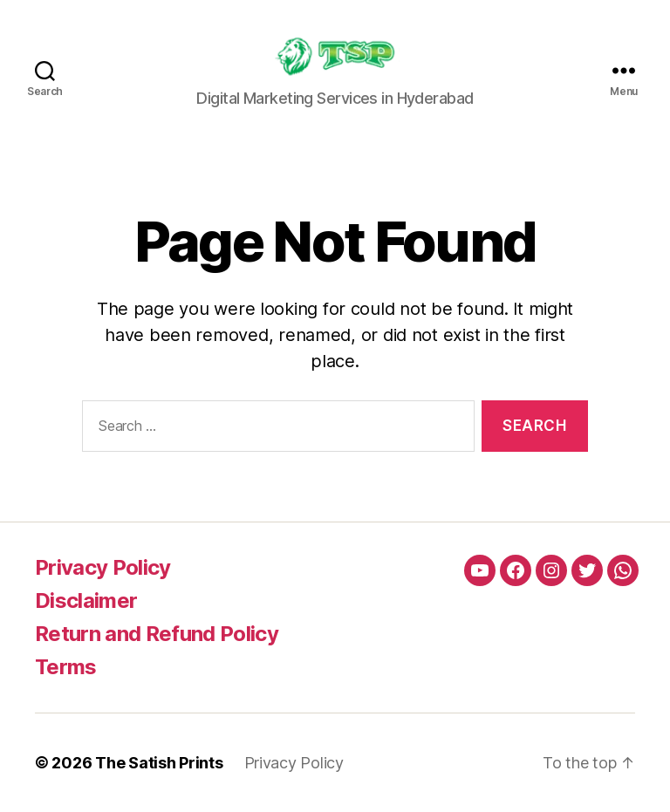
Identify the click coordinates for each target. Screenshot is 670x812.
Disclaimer (86, 600)
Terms (66, 667)
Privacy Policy (103, 567)
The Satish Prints (159, 763)
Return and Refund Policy (157, 634)
